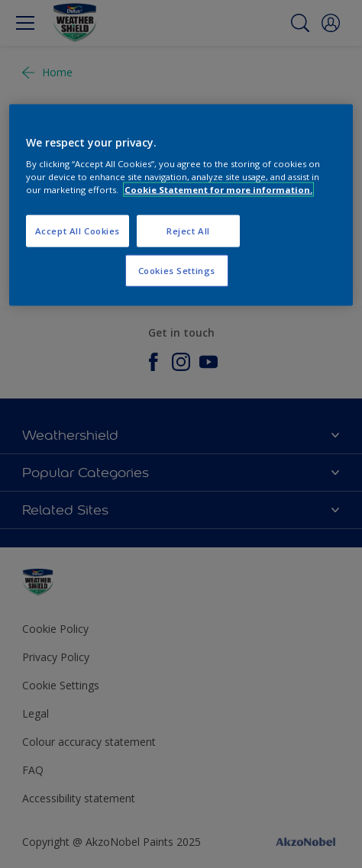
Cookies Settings (177, 271)
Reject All (188, 231)
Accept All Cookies (78, 231)
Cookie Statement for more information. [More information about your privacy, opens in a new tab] (218, 190)
